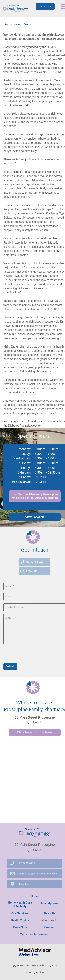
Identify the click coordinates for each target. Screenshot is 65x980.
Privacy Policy (35, 973)
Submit (10, 666)
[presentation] (30, 653)
